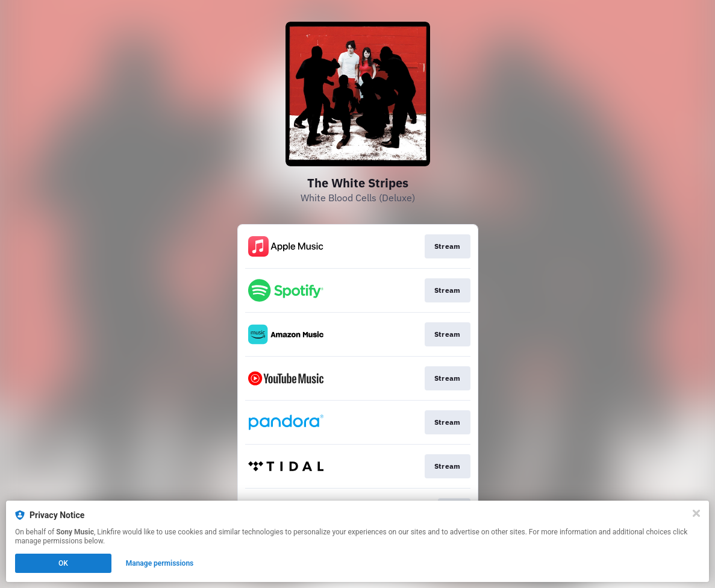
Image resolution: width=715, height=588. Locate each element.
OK (63, 563)
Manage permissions (160, 563)
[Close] (696, 513)
